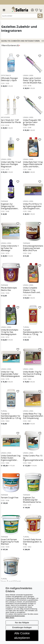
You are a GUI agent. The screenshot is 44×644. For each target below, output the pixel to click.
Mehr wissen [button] (10, 618)
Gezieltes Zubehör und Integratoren (20, 41)
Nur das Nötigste (22, 623)
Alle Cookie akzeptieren (22, 636)
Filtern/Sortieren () (11, 45)
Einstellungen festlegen (22, 627)
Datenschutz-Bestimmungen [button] (15, 616)
